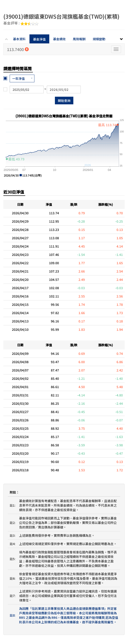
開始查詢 (64, 101)
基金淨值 (39, 39)
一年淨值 (18, 78)
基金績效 (59, 39)
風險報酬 (79, 39)
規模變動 (99, 39)
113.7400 (18, 49)
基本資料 (19, 39)
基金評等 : (21, 23)
